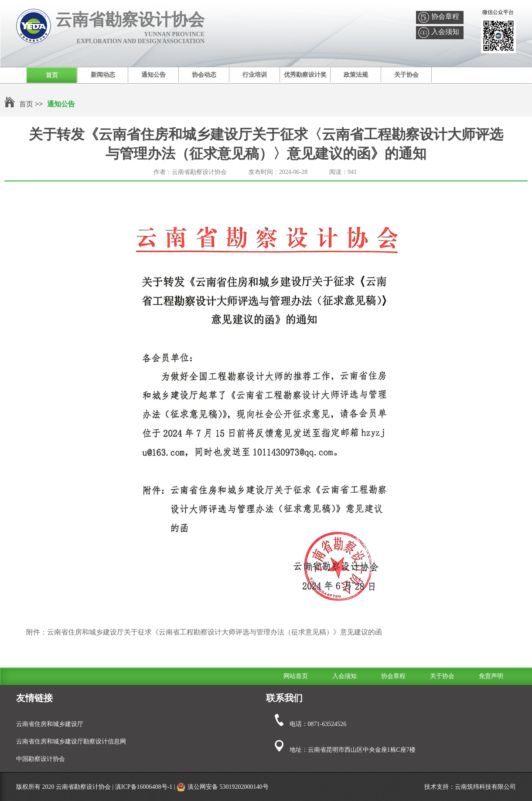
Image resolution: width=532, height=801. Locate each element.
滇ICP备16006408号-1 (144, 787)
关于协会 (406, 75)
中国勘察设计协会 (41, 759)
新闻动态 (103, 75)
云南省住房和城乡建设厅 (50, 724)
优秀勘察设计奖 (305, 75)
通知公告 (153, 75)
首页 (52, 75)
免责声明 (491, 676)
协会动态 (204, 75)
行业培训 (255, 75)
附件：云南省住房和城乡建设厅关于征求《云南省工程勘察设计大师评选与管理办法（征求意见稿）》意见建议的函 (204, 632)
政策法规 (356, 75)
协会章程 (445, 16)
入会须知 (445, 32)
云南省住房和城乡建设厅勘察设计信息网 (71, 741)
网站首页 (296, 676)
